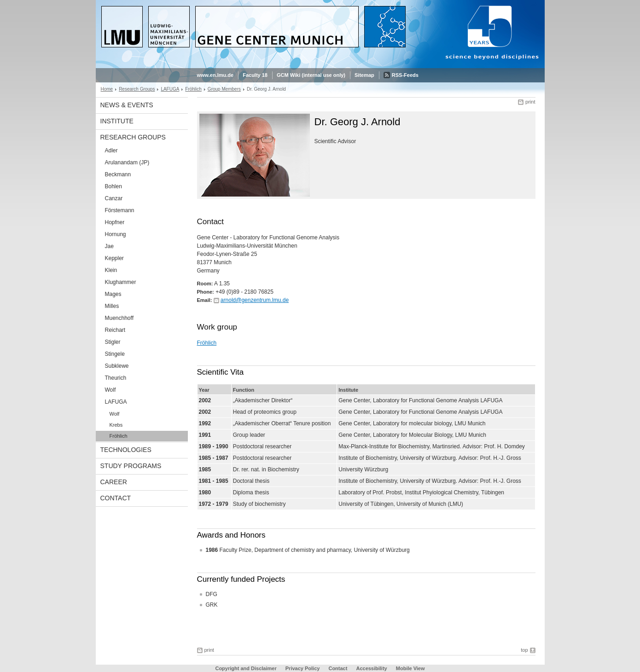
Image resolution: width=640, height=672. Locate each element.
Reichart (115, 330)
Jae (109, 246)
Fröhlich (193, 89)
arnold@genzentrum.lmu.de (255, 300)
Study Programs (131, 466)
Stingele (115, 354)
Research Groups (137, 89)
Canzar (114, 198)
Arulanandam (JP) (127, 162)
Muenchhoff (119, 318)
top (524, 650)
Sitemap (364, 75)
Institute (117, 121)
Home (107, 89)
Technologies (126, 450)
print (530, 102)
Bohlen (113, 186)
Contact (116, 498)
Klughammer (121, 282)
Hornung (116, 234)
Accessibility (372, 668)
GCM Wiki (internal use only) (311, 75)
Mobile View (410, 668)
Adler (111, 151)
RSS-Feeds (405, 75)
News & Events (127, 105)
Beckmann (118, 174)
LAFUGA (170, 89)
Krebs (116, 425)
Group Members (224, 89)
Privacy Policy (303, 668)
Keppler (114, 258)
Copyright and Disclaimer (246, 668)
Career (114, 482)
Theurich (116, 378)
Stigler (113, 342)
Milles (112, 306)
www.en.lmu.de (215, 75)
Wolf (111, 390)
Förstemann (120, 210)
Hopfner (115, 222)
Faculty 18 (255, 75)
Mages (113, 294)
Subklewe (117, 366)
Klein (111, 270)
